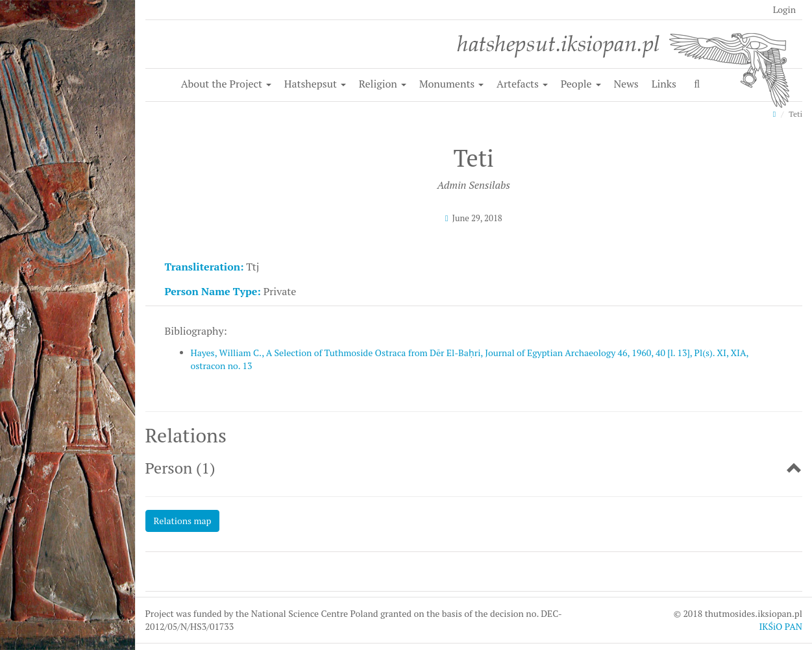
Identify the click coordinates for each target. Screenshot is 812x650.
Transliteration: (204, 267)
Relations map (183, 521)
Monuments (452, 84)
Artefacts (522, 84)
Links (664, 84)
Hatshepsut (315, 84)
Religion (383, 84)
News (626, 84)
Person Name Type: (213, 291)
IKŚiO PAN (781, 626)
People (581, 84)
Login (784, 9)
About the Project (226, 84)
